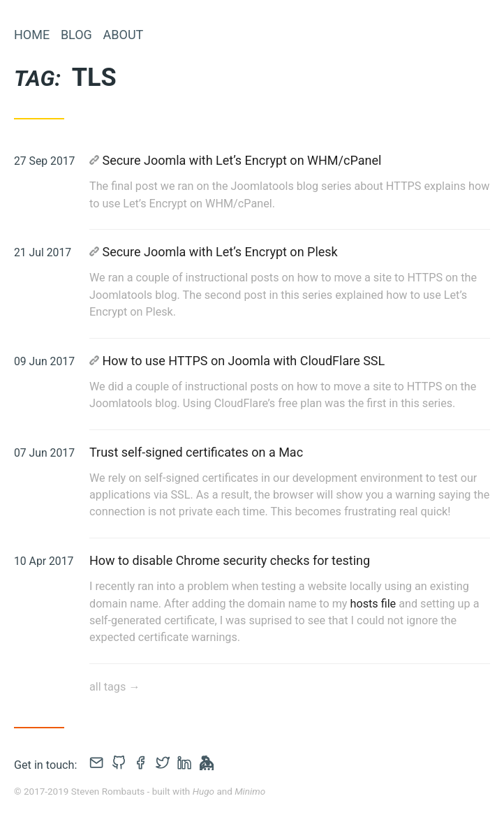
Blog (76, 35)
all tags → (114, 687)
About (124, 35)
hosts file (373, 604)
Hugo (203, 791)
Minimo (250, 791)
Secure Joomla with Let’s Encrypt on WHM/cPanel (235, 160)
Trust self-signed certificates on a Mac (196, 452)
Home (32, 35)
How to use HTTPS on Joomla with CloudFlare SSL (237, 361)
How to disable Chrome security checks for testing (230, 560)
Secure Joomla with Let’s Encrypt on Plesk (214, 252)
